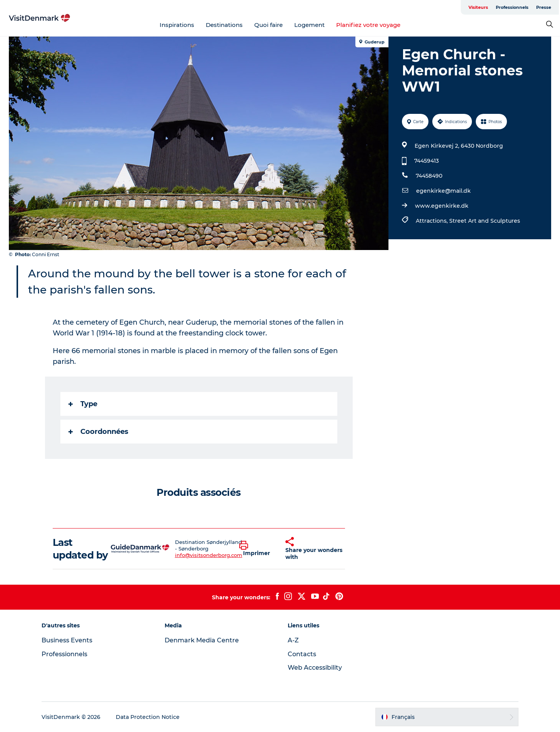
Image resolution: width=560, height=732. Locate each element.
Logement (309, 25)
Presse (544, 7)
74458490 (429, 176)
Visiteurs (478, 7)
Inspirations (177, 25)
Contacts (302, 654)
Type (83, 404)
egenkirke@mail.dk (443, 191)
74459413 (427, 161)
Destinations (224, 25)
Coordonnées (98, 432)
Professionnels (512, 7)
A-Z (293, 640)
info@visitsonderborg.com (209, 555)
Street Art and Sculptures (485, 221)
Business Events (67, 640)
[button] (257, 549)
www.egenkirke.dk (442, 206)
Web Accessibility (315, 668)
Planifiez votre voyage (368, 25)
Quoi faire (268, 25)
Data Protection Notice (148, 717)
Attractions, (432, 221)
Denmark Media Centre (202, 640)
